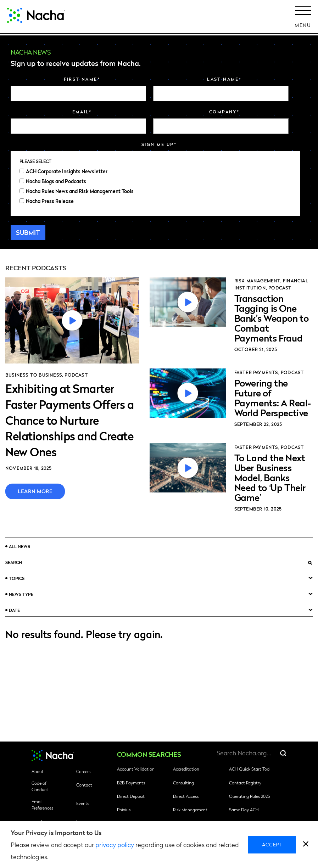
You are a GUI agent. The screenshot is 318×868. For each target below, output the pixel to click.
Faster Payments (256, 372)
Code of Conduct (40, 786)
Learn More (35, 491)
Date (14, 610)
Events (83, 803)
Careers (83, 771)
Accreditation (186, 769)
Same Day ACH (244, 810)
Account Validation (136, 769)
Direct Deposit (131, 796)
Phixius (124, 810)
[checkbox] (155, 186)
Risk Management (257, 281)
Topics (17, 578)
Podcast (76, 375)
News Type (21, 594)
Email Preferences (42, 805)
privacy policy (115, 844)
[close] (306, 845)
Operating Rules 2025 (249, 796)
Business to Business (34, 375)
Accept (272, 844)
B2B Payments (131, 783)
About (38, 771)
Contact (84, 785)
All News (19, 546)
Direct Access (186, 796)
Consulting (183, 783)
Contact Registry (245, 783)
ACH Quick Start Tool (250, 769)
